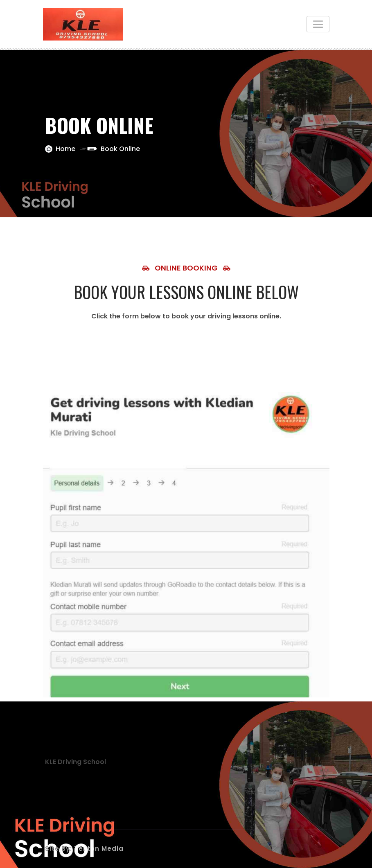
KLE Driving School (76, 762)
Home (65, 149)
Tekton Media (99, 849)
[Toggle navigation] (318, 24)
